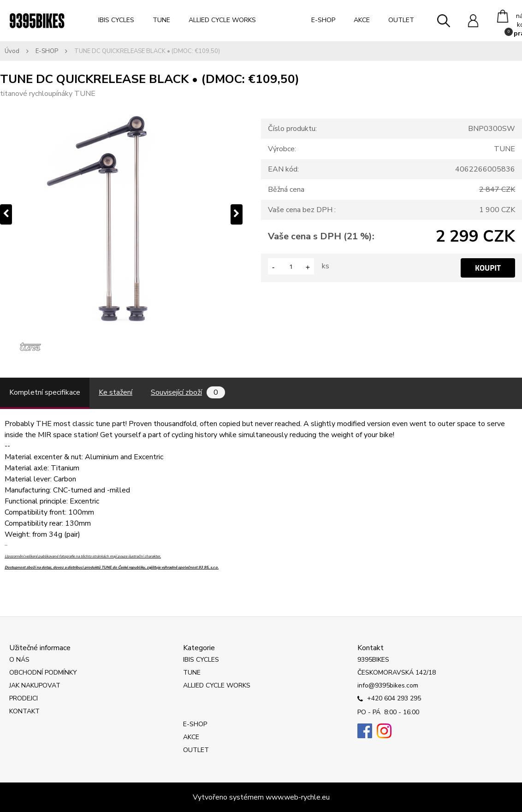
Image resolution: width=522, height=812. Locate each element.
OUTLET (401, 20)
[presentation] (6, 214)
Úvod (12, 51)
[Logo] (37, 21)
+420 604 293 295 (389, 699)
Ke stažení (116, 392)
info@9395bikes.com (388, 685)
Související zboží (188, 392)
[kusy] (291, 266)
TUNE (161, 20)
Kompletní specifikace (45, 392)
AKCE (362, 20)
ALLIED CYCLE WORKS (222, 20)
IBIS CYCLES (116, 20)
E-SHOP (323, 20)
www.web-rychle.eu (298, 797)
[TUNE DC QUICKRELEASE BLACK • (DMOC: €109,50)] (121, 214)
